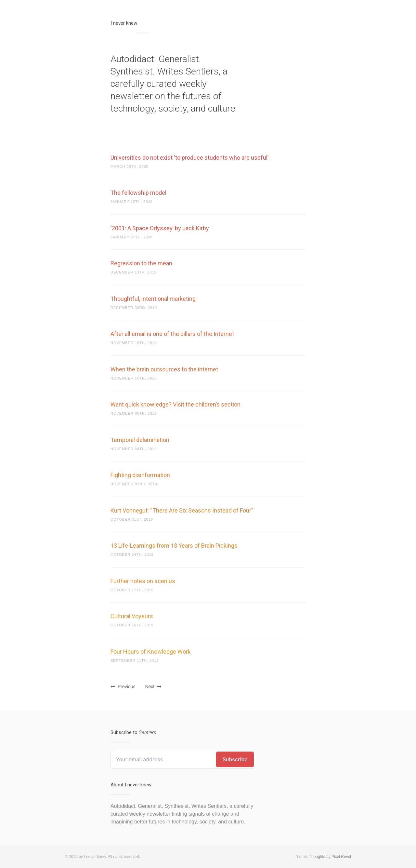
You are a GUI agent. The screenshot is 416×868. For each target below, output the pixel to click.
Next (153, 687)
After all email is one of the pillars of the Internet (172, 334)
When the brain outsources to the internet (164, 369)
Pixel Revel (341, 857)
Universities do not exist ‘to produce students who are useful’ (189, 158)
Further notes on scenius (143, 581)
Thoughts (317, 857)
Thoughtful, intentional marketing (153, 299)
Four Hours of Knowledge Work (151, 652)
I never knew (124, 23)
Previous (123, 687)
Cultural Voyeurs (132, 616)
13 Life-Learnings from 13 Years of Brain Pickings (174, 546)
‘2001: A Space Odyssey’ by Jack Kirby (160, 228)
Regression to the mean (141, 263)
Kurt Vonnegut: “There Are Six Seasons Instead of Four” (182, 510)
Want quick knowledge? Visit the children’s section (175, 404)
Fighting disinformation (140, 475)
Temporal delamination (140, 440)
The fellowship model (138, 193)
